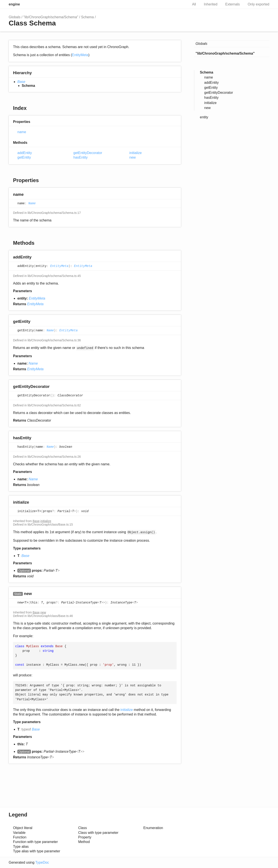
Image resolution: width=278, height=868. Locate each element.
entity (204, 117)
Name (32, 203)
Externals (232, 4)
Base (21, 82)
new (133, 157)
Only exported (258, 4)
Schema (87, 17)
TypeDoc (42, 862)
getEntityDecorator (88, 153)
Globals (15, 17)
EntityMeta (80, 55)
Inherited (211, 4)
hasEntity (81, 157)
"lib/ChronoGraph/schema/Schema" (51, 17)
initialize (136, 153)
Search (181, 4)
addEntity (25, 153)
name (22, 132)
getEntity (24, 157)
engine (14, 4)
